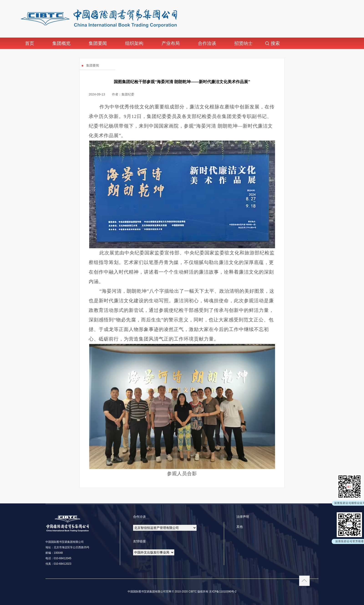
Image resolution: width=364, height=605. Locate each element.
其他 (240, 527)
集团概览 (61, 43)
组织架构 (134, 43)
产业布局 (171, 43)
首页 (30, 43)
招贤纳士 (243, 43)
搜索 (275, 43)
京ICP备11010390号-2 (222, 592)
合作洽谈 (207, 43)
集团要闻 (98, 43)
